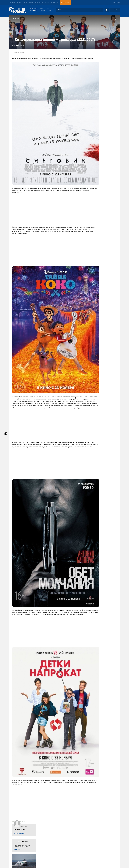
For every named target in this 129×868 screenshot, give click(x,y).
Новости (12, 2)
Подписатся (98, 79)
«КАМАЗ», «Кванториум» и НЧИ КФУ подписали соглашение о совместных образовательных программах (103, 145)
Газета (47, 2)
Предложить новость (102, 798)
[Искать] (101, 10)
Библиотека (39, 2)
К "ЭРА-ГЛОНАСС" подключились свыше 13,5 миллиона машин (104, 158)
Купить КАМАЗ (66, 2)
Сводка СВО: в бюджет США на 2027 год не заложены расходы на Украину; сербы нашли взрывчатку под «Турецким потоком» (42, 825)
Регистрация (116, 2)
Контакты (54, 2)
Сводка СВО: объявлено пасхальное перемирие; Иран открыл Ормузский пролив (40, 799)
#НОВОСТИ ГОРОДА (20, 61)
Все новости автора (99, 63)
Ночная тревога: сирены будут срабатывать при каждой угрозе (102, 125)
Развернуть (65, 856)
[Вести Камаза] (17, 10)
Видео (19, 2)
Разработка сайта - (113, 863)
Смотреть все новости (70, 792)
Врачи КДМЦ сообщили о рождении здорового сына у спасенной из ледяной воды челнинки (104, 173)
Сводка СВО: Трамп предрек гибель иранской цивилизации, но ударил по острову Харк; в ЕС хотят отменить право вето (43, 807)
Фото (31, 2)
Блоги (25, 2)
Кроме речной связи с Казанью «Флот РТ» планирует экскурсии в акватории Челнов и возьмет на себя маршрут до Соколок (105, 105)
